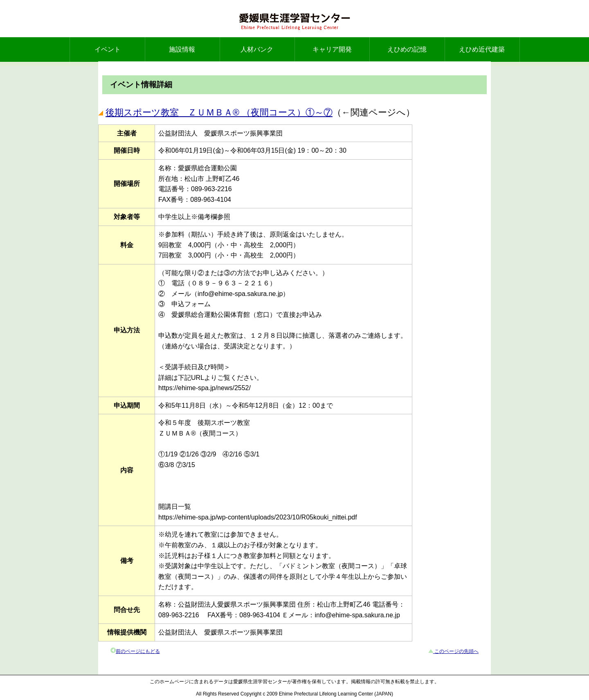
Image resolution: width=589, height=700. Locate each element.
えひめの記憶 (407, 49)
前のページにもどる (138, 651)
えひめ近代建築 (482, 49)
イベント (108, 49)
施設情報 (182, 49)
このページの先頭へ (456, 651)
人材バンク (257, 49)
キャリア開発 (332, 49)
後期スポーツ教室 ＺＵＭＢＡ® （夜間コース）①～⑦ (219, 112)
